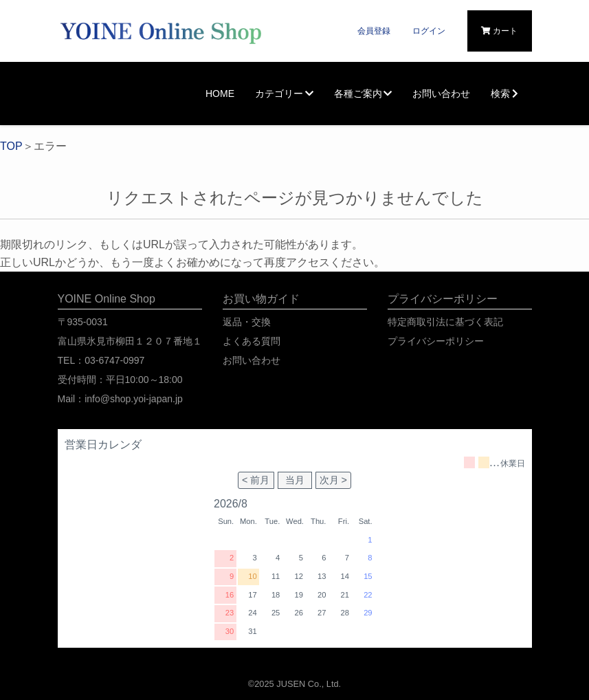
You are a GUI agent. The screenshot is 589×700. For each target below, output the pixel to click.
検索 (506, 94)
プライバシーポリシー (436, 341)
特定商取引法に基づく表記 (445, 322)
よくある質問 (252, 341)
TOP (11, 146)
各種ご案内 (363, 94)
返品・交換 (247, 322)
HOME (220, 94)
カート (499, 31)
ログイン (429, 31)
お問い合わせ (441, 94)
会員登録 (374, 31)
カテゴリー (284, 94)
